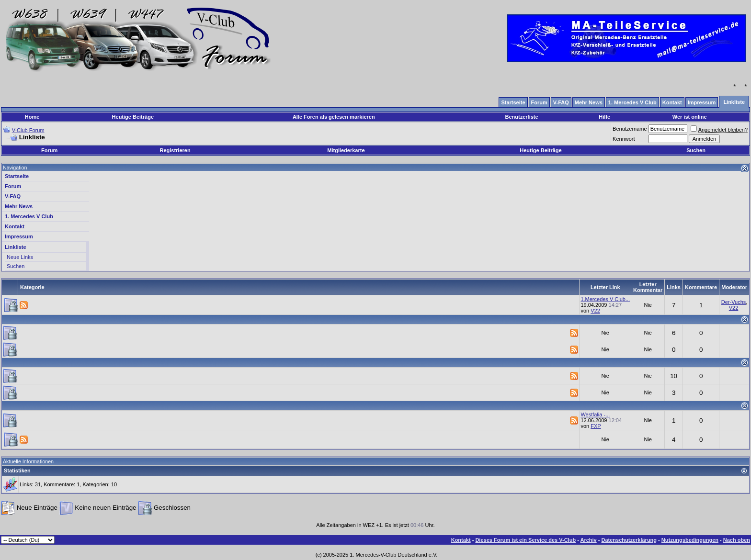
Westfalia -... (595, 414)
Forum (49, 150)
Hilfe (604, 117)
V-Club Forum (28, 130)
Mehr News (19, 206)
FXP (596, 426)
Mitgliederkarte (346, 150)
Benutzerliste (522, 117)
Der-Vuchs (734, 302)
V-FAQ (13, 196)
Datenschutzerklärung (629, 540)
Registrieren (175, 150)
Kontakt (15, 226)
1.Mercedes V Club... (605, 299)
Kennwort (624, 139)
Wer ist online (690, 117)
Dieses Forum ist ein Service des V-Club (525, 540)
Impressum (19, 236)
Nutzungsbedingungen (690, 540)
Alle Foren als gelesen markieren (334, 117)
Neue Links (20, 257)
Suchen (696, 150)
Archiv (588, 540)
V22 (595, 311)
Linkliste (16, 247)
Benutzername (630, 129)
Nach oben (737, 540)
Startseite (17, 176)
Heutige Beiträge (133, 117)
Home (32, 117)
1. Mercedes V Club (29, 216)
